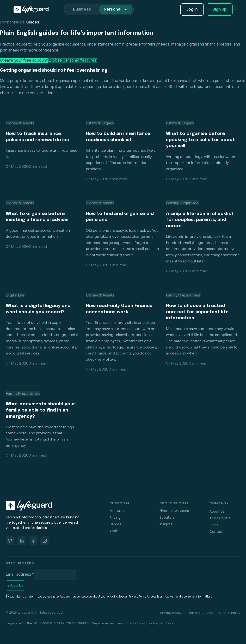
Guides (115, 524)
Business (82, 9)
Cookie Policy (230, 613)
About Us (217, 511)
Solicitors (167, 517)
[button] (116, 9)
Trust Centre (220, 518)
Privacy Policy (171, 613)
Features (117, 511)
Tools (114, 531)
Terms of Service (200, 613)
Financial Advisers (174, 511)
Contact (217, 532)
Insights (166, 524)
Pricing (115, 517)
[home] (31, 10)
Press (214, 525)
